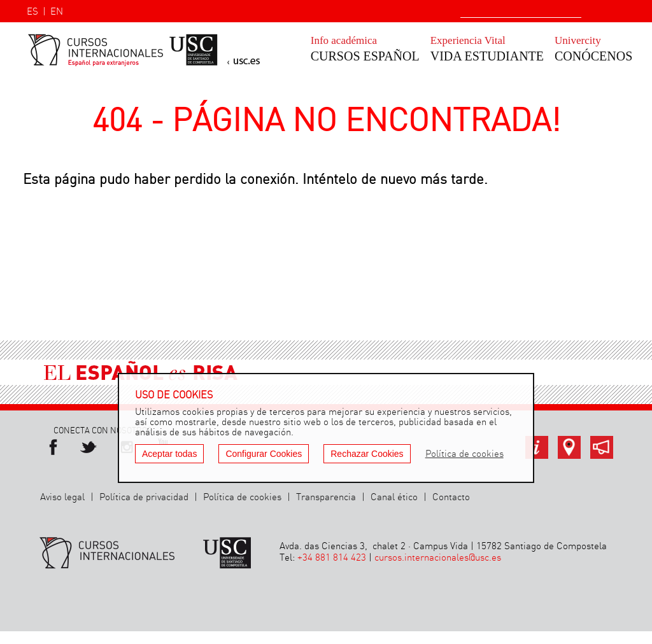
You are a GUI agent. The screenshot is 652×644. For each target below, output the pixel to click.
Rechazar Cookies (367, 454)
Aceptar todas (169, 454)
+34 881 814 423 (332, 558)
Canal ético (394, 498)
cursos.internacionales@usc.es (438, 558)
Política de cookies (242, 498)
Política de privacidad (144, 498)
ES (32, 12)
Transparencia (326, 498)
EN (57, 12)
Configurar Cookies (264, 454)
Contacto (451, 498)
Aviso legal (62, 498)
